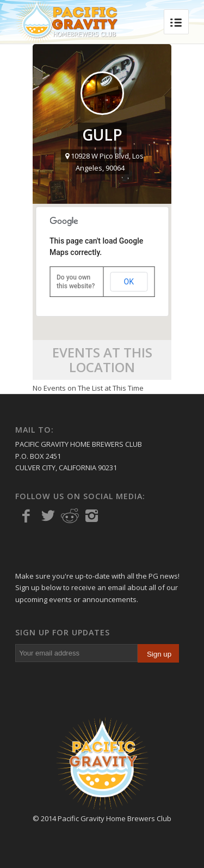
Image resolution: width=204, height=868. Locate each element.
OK (129, 282)
